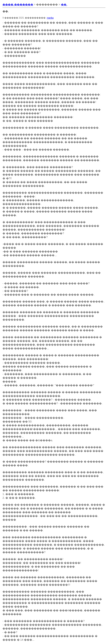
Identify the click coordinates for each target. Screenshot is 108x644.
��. (64, 4)
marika (50, 18)
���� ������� (18, 4)
